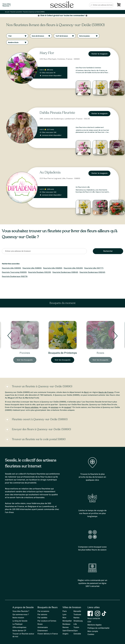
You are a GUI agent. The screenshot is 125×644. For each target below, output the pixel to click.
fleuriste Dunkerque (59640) (65, 272)
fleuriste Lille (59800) (32, 268)
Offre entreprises (19, 627)
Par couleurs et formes (47, 621)
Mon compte (93, 631)
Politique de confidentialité (98, 628)
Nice (64, 618)
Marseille (77, 611)
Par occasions (43, 611)
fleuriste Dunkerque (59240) (92, 272)
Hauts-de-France (106, 392)
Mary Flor (47, 53)
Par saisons (42, 614)
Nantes (76, 618)
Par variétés (42, 618)
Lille (75, 624)
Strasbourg (78, 621)
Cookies (91, 634)
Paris (65, 611)
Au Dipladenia (50, 172)
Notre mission (18, 618)
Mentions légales (95, 625)
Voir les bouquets (25, 364)
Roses (40, 624)
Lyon (64, 614)
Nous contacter (94, 618)
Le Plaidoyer (18, 624)
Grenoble (77, 634)
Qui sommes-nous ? (21, 614)
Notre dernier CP (19, 631)
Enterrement (43, 631)
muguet (68, 407)
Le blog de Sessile (20, 621)
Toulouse (77, 614)
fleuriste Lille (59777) (94, 268)
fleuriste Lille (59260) (53, 268)
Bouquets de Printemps (100, 353)
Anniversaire (43, 627)
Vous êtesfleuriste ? (7, 5)
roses (45, 407)
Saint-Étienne (68, 631)
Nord (86, 392)
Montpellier (67, 621)
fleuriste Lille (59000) (11, 268)
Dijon (76, 631)
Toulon (76, 627)
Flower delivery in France (48, 634)
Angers (65, 634)
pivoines (55, 407)
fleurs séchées (32, 407)
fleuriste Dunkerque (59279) (15, 276)
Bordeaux (66, 624)
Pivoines (63, 353)
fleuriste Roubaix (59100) (40, 272)
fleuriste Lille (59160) (73, 268)
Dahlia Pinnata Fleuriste (57, 113)
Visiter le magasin (99, 54)
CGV (89, 622)
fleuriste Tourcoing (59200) (14, 272)
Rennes (66, 627)
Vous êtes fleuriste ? (21, 611)
